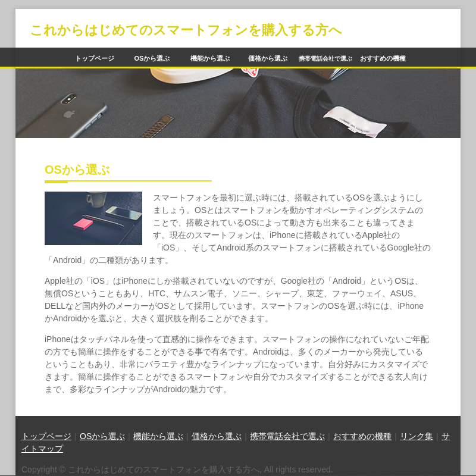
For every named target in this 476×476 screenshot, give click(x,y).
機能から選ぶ (210, 58)
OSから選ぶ (152, 58)
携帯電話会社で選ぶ (287, 436)
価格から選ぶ (268, 58)
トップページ (95, 58)
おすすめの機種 (383, 58)
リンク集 (416, 436)
